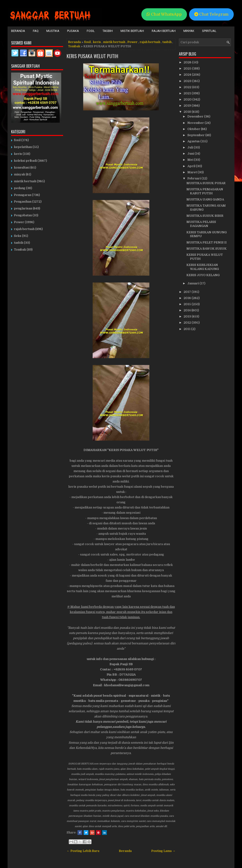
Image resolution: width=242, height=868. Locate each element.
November (196, 123)
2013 (188, 316)
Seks (18, 236)
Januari (194, 283)
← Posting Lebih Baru (83, 851)
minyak (19, 174)
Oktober (194, 129)
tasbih (167, 42)
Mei (191, 160)
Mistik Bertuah (132, 31)
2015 (188, 304)
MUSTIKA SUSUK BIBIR (205, 216)
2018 (188, 112)
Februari (194, 178)
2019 (188, 106)
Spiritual (209, 31)
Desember (196, 116)
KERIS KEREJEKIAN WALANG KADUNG (203, 267)
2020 (188, 99)
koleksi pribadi (25, 161)
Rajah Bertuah (164, 31)
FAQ (36, 31)
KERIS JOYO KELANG (203, 275)
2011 (187, 329)
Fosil (91, 31)
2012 (188, 323)
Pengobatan (23, 215)
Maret (192, 172)
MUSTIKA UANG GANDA (205, 199)
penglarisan (23, 208)
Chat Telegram (211, 14)
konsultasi (22, 167)
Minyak (189, 31)
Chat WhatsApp (164, 14)
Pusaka (73, 31)
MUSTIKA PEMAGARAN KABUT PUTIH (205, 191)
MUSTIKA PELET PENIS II (207, 242)
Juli (191, 147)
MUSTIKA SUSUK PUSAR (206, 183)
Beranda (18, 31)
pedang (20, 188)
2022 (188, 87)
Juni (191, 154)
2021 (188, 93)
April (192, 166)
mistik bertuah (114, 42)
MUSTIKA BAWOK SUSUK (207, 249)
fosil (87, 42)
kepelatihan (23, 147)
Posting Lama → (163, 851)
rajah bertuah (150, 42)
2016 (188, 298)
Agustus (194, 141)
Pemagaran (23, 195)
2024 (188, 75)
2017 (188, 292)
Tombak (74, 46)
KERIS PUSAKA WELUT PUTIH (92, 56)
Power (132, 42)
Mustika (53, 31)
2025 (188, 68)
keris (97, 42)
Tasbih (108, 31)
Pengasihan (23, 202)
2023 (188, 81)
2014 (188, 310)
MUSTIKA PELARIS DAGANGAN (201, 224)
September (196, 135)
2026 (188, 62)
